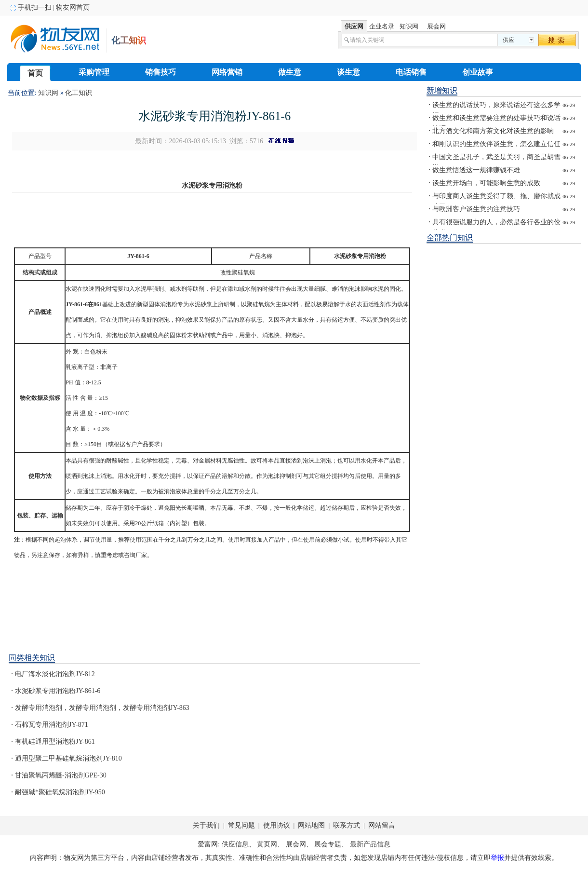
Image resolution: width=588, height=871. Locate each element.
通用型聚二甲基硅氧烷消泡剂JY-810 (68, 758)
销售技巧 (160, 72)
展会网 (296, 844)
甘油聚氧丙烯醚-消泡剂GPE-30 (61, 775)
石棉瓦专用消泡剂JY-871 (52, 725)
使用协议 (277, 825)
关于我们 (206, 825)
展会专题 (328, 844)
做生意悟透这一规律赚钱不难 (476, 170)
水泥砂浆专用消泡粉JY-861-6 (58, 691)
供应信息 (235, 844)
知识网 (48, 93)
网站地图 (312, 825)
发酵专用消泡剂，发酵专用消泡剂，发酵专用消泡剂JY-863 (102, 708)
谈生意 (348, 72)
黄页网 (267, 844)
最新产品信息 (370, 844)
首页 (35, 73)
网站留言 (381, 825)
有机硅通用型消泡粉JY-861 (55, 742)
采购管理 (94, 72)
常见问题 (241, 825)
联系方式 (347, 825)
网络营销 (227, 72)
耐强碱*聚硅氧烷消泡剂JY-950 (60, 792)
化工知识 (79, 93)
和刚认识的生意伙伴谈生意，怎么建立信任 (496, 144)
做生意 (290, 72)
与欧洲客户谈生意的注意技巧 (476, 209)
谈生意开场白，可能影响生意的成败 (486, 183)
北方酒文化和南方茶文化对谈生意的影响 (493, 131)
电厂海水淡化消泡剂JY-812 (55, 674)
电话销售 (411, 72)
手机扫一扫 (34, 7)
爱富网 (208, 844)
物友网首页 (73, 7)
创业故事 (478, 72)
